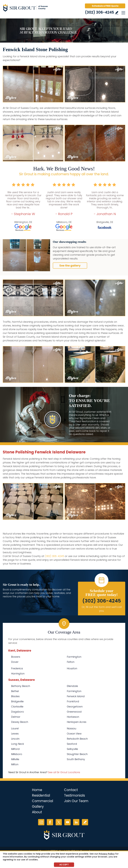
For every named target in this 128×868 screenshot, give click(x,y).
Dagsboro (18, 712)
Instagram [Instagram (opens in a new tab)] (41, 822)
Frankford (73, 701)
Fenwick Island (76, 696)
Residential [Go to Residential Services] (41, 795)
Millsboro (17, 754)
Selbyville (72, 749)
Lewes (15, 734)
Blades (15, 696)
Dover (15, 662)
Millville (15, 759)
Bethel (15, 691)
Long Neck (18, 744)
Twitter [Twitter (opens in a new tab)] (59, 822)
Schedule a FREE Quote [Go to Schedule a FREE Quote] (105, 6)
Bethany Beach (21, 686)
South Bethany (76, 759)
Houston (72, 668)
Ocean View (74, 734)
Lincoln (15, 739)
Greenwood (74, 712)
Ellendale (72, 686)
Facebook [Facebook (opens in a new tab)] (50, 822)
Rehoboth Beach (77, 739)
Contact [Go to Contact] (71, 790)
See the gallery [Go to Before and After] (70, 266)
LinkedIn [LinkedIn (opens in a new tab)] (76, 822)
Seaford (72, 744)
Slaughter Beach (77, 754)
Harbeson (73, 717)
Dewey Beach (20, 722)
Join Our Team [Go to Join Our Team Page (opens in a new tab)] (76, 801)
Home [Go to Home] (37, 790)
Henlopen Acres (77, 722)
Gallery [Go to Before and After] (38, 807)
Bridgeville (17, 701)
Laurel (15, 728)
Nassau (72, 728)
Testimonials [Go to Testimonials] (74, 795)
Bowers (16, 657)
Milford (15, 749)
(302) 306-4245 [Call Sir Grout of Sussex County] (99, 12)
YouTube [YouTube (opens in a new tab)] (67, 822)
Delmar (16, 717)
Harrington (18, 674)
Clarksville (17, 707)
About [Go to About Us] (37, 812)
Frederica (17, 668)
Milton (15, 764)
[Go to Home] (26, 8)
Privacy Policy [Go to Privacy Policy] (107, 854)
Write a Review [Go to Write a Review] (117, 13)
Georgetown (75, 707)
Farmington (74, 657)
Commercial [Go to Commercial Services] (43, 801)
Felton (71, 662)
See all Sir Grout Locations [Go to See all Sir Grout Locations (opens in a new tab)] (64, 772)
